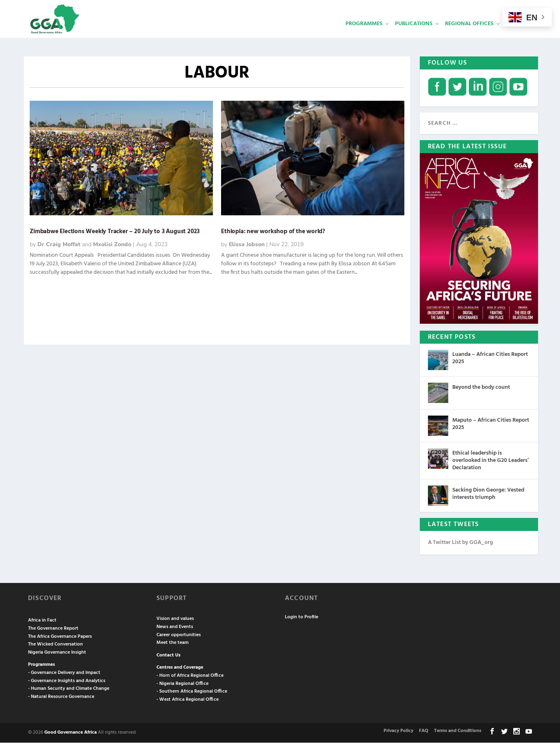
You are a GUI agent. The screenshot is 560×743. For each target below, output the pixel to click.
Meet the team (173, 643)
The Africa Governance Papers (60, 637)
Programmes (364, 35)
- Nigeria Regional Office (182, 684)
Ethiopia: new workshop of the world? (273, 232)
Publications (414, 35)
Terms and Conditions (458, 732)
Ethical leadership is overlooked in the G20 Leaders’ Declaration (491, 461)
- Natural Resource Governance (61, 697)
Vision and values (175, 619)
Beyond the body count (481, 388)
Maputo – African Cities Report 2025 (491, 424)
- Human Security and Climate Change (69, 689)
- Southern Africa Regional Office (192, 692)
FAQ (424, 732)
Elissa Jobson (247, 245)
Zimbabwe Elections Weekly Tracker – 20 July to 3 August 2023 (115, 232)
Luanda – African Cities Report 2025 (490, 359)
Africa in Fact (42, 621)
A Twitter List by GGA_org (460, 543)
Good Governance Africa (71, 733)
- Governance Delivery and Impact (64, 673)
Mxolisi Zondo (112, 245)
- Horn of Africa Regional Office (190, 676)
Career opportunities (179, 635)
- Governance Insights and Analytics (67, 681)
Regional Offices (469, 35)
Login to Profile (302, 617)
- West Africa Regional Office (188, 700)
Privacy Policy (398, 732)
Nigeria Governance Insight (57, 653)
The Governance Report (53, 629)
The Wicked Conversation (55, 645)
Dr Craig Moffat (59, 245)
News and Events (175, 627)
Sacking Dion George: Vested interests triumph (488, 494)
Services (518, 35)
